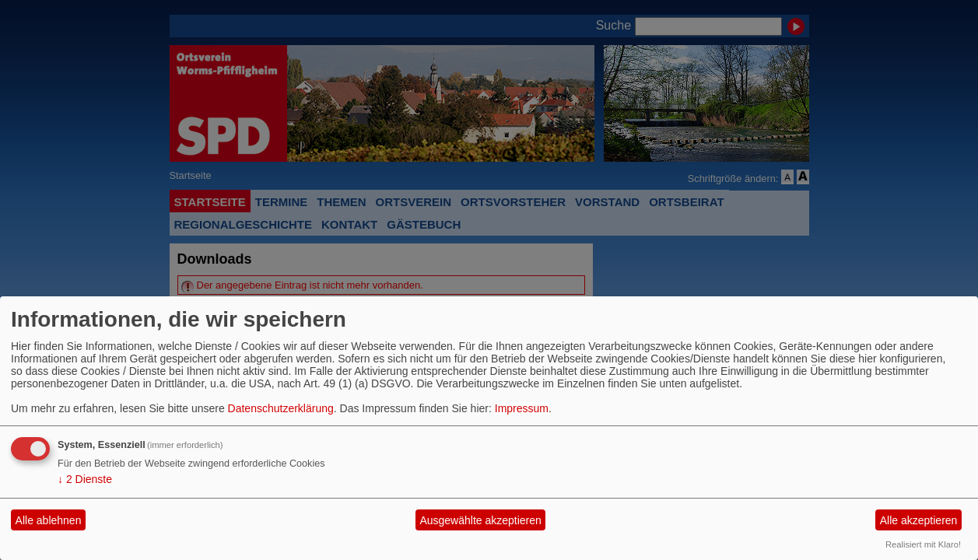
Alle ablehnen (49, 520)
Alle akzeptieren (919, 520)
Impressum (522, 408)
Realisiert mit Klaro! (923, 544)
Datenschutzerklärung (281, 408)
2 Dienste (85, 479)
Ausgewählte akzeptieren (480, 520)
